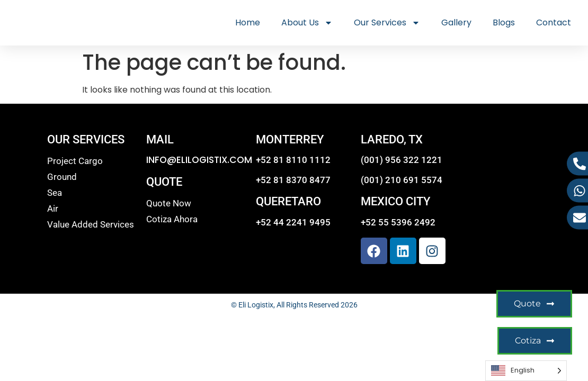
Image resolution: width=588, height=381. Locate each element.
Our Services (387, 23)
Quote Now (169, 203)
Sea (55, 193)
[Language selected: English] (526, 371)
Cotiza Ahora (172, 219)
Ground (62, 177)
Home (248, 22)
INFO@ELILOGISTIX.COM (199, 160)
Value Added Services (91, 224)
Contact (554, 22)
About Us (307, 23)
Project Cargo (75, 161)
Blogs (504, 22)
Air (53, 208)
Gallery (456, 22)
